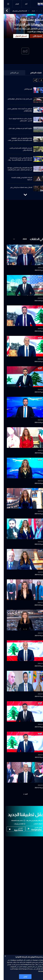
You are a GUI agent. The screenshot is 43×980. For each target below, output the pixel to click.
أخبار (22, 4)
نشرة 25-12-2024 (35, 453)
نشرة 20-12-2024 (35, 605)
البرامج (13, 4)
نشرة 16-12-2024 (35, 727)
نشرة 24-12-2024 (35, 483)
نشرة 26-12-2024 (35, 422)
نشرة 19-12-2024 (35, 636)
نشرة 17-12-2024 (35, 696)
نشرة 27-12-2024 (35, 392)
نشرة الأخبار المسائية (29, 11)
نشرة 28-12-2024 (35, 362)
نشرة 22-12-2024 (35, 544)
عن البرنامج (11, 73)
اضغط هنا (37, 971)
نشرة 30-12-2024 (35, 301)
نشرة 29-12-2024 (35, 331)
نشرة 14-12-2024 (35, 788)
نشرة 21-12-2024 (35, 575)
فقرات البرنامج (32, 73)
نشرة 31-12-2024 (35, 270)
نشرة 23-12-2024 (35, 514)
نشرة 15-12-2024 (36, 757)
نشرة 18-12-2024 (35, 666)
